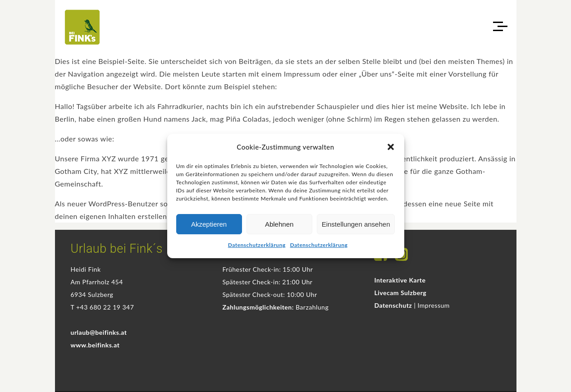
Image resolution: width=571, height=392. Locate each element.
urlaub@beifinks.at (99, 332)
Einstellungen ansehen (356, 224)
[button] (391, 147)
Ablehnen (279, 224)
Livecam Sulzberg (400, 293)
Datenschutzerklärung (257, 245)
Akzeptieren (209, 224)
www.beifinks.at (95, 345)
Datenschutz (393, 305)
